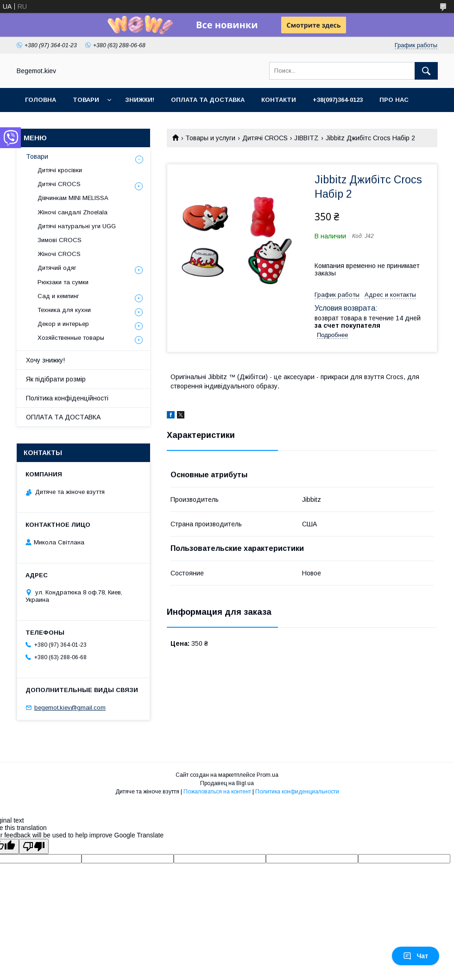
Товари (86, 100)
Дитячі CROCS (265, 138)
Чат (416, 956)
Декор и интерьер (63, 324)
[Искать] (426, 71)
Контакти (279, 100)
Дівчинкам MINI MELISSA (73, 198)
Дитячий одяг (57, 268)
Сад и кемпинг (58, 296)
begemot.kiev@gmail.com (70, 708)
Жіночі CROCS (59, 254)
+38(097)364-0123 (338, 100)
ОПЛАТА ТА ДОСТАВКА (63, 417)
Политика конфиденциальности (297, 792)
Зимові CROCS (60, 240)
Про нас (394, 100)
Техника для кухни (64, 310)
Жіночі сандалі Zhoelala (73, 212)
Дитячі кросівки (60, 170)
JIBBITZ (306, 138)
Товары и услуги (210, 138)
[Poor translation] (34, 846)
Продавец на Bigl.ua (227, 783)
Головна (41, 100)
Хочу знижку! (45, 360)
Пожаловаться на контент (217, 792)
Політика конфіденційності (67, 398)
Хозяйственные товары (71, 338)
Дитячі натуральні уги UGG (77, 226)
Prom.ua (268, 775)
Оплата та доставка (208, 100)
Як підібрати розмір (56, 379)
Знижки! (140, 100)
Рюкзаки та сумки (63, 282)
